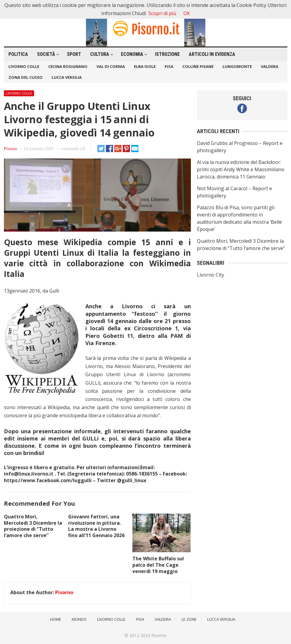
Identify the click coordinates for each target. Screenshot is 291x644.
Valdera (270, 66)
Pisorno (11, 149)
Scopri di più (162, 13)
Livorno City (210, 275)
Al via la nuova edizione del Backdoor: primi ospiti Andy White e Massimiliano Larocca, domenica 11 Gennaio (241, 169)
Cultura (100, 54)
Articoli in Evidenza (212, 54)
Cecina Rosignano (68, 66)
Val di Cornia (111, 66)
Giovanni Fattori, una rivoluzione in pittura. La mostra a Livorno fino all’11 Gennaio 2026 (96, 526)
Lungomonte (237, 66)
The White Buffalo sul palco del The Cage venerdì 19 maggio (158, 565)
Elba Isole (145, 66)
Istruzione (167, 54)
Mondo (79, 619)
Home (56, 619)
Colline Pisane (198, 66)
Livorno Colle (24, 66)
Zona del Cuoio (25, 77)
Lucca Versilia (67, 77)
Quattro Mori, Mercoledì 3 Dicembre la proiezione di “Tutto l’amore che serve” (33, 526)
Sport (74, 54)
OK (187, 13)
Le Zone (189, 619)
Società (46, 54)
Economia (132, 54)
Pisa (169, 66)
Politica (18, 54)
